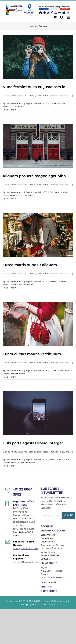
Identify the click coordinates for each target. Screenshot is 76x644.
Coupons (54, 192)
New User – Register (52, 571)
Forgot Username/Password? (53, 576)
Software (46, 559)
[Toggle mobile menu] (69, 17)
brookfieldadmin (15, 103)
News (6, 107)
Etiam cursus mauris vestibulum (32, 354)
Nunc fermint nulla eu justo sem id (34, 87)
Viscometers (48, 535)
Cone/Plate (47, 538)
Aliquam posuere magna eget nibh (34, 176)
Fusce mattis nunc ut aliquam (30, 265)
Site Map (46, 587)
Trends (53, 103)
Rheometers (48, 542)
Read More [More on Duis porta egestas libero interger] (8, 466)
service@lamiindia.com (24, 562)
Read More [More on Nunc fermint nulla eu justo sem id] (8, 110)
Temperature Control (53, 545)
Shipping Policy (30, 604)
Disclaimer (49, 604)
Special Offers (64, 459)
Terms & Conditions (56, 601)
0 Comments (18, 107)
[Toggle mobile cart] (55, 17)
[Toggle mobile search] (62, 17)
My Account (49, 563)
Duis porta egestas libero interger (33, 443)
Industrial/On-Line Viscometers (51, 550)
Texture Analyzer (50, 555)
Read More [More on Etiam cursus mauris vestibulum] (8, 377)
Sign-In (45, 567)
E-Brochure (49, 591)
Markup (63, 281)
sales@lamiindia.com (24, 548)
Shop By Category (53, 531)
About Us (47, 526)
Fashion (62, 103)
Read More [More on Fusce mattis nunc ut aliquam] (8, 288)
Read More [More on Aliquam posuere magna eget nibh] (8, 199)
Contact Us (48, 582)
